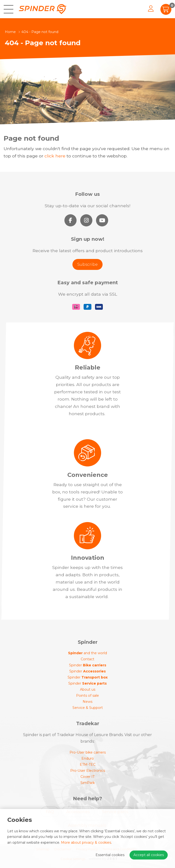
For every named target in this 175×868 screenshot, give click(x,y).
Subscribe (87, 264)
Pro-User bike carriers (88, 752)
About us (88, 689)
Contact (87, 659)
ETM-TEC (88, 765)
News (87, 702)
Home (10, 32)
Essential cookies (110, 855)
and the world (87, 653)
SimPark (88, 783)
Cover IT (87, 777)
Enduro (88, 758)
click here (55, 156)
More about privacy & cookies (86, 842)
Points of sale (87, 696)
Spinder (88, 665)
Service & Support (88, 708)
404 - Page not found (40, 32)
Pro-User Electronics (88, 771)
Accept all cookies (149, 855)
